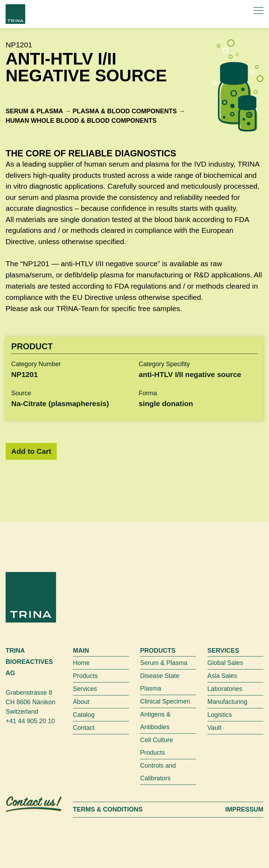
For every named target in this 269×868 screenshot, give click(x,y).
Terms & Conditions (108, 809)
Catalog (84, 715)
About (81, 702)
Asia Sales (222, 676)
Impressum (244, 809)
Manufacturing (227, 702)
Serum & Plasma (34, 111)
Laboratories (225, 689)
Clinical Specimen (165, 701)
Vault (214, 728)
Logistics (220, 715)
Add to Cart (31, 451)
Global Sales (225, 663)
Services (85, 689)
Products (85, 676)
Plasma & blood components (125, 111)
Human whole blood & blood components (81, 121)
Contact (84, 728)
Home (81, 663)
